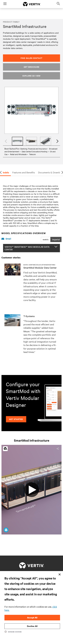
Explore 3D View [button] (31, 76)
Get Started (16, 419)
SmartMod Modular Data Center (40, 268)
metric (46, 239)
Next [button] (57, 141)
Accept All (32, 618)
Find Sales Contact (31, 58)
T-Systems (29, 316)
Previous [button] (6, 141)
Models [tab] (5, 172)
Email (6, 239)
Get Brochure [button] (31, 67)
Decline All (32, 626)
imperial (56, 239)
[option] (31, 110)
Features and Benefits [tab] (24, 172)
